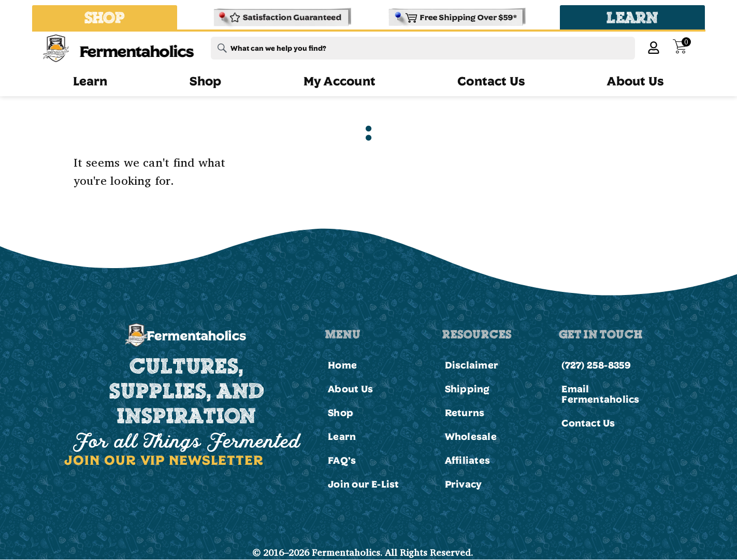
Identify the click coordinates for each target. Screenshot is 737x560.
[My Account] (654, 48)
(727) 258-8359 (596, 365)
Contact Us (491, 81)
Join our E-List (363, 484)
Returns (465, 412)
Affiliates (467, 460)
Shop (206, 81)
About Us (635, 81)
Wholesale (471, 436)
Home (342, 365)
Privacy (464, 484)
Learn (90, 81)
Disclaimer (472, 365)
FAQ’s (342, 460)
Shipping (467, 389)
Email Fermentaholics (600, 394)
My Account (339, 81)
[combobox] (423, 48)
